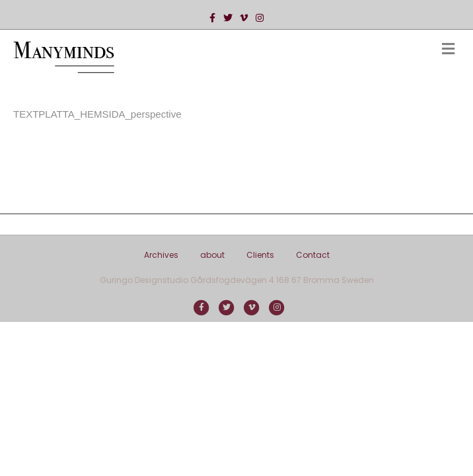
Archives (161, 255)
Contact (313, 255)
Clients (260, 255)
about (212, 255)
